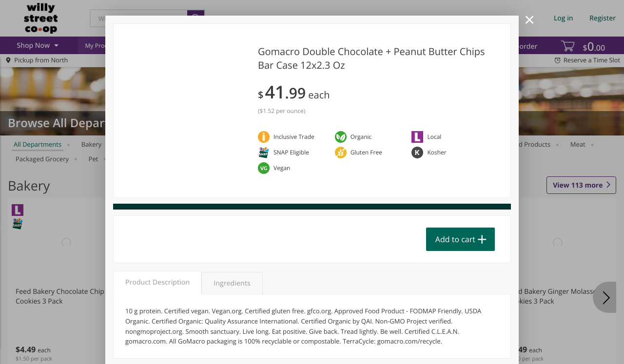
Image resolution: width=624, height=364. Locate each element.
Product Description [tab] (157, 282)
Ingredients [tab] (232, 283)
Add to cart (455, 239)
